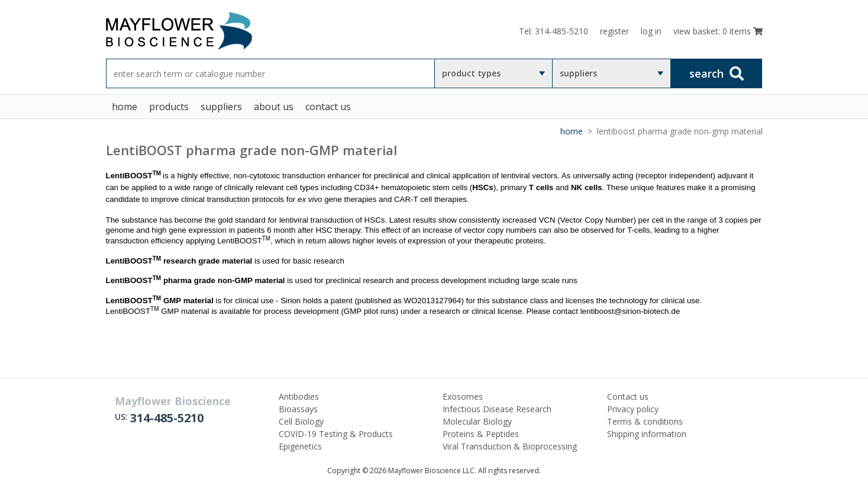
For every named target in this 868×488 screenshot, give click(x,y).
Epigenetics (300, 446)
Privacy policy (633, 409)
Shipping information (647, 434)
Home (572, 131)
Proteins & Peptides (481, 434)
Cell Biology (301, 421)
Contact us (628, 396)
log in (651, 31)
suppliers (578, 73)
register (614, 31)
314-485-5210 (167, 418)
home (125, 107)
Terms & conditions (645, 421)
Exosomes (463, 396)
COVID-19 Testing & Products (336, 434)
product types (471, 73)
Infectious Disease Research (497, 409)
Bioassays (298, 409)
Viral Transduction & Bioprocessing (510, 446)
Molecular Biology (477, 421)
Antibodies (299, 396)
